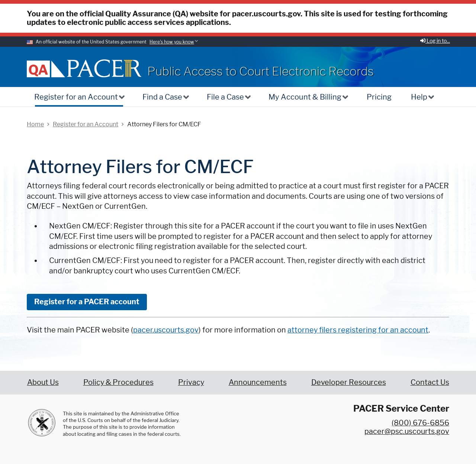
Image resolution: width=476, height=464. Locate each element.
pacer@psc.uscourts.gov (407, 431)
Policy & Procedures (118, 382)
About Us (43, 382)
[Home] (104, 68)
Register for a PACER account (87, 302)
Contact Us (430, 382)
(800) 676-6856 (420, 423)
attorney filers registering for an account (358, 330)
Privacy (191, 382)
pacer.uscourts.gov (166, 330)
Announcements (258, 382)
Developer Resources (349, 382)
